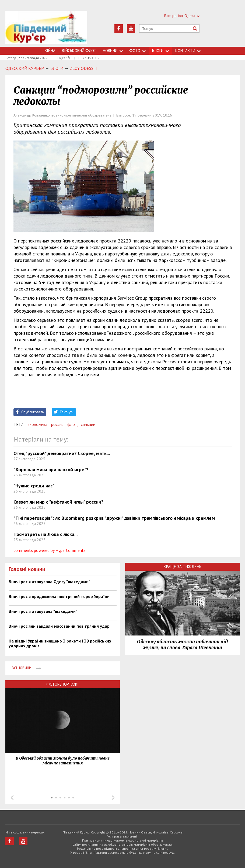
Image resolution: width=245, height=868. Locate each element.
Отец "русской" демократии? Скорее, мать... (62, 453)
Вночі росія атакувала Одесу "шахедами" (49, 582)
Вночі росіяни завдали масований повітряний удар (59, 626)
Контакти (188, 51)
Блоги (160, 51)
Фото (137, 51)
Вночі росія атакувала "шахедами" (43, 611)
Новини (113, 51)
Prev (12, 798)
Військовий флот (79, 51)
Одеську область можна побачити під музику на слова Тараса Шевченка (182, 645)
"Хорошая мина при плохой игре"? (51, 469)
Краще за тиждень (183, 567)
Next (113, 798)
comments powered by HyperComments (50, 550)
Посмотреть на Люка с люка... (45, 534)
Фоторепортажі (62, 684)
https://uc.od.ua (46, 29)
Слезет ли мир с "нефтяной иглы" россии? (58, 502)
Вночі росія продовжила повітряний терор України (59, 596)
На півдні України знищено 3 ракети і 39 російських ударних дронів (60, 643)
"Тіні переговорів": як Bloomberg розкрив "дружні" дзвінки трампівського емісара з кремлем (114, 518)
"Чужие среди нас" (34, 486)
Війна (50, 51)
